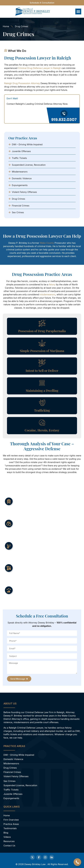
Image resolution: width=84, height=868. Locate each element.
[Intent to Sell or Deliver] (42, 363)
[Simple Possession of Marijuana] (42, 343)
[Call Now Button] (77, 862)
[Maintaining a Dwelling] (42, 383)
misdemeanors (48, 294)
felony (52, 284)
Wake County (47, 243)
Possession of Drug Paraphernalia (42, 331)
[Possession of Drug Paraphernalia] (42, 323)
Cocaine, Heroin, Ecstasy (42, 430)
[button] (78, 12)
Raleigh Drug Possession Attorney (22, 83)
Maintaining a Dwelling (42, 391)
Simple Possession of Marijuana (42, 351)
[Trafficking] (42, 403)
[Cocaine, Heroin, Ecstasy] (42, 423)
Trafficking (42, 410)
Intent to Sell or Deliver (42, 371)
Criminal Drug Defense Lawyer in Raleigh (39, 68)
